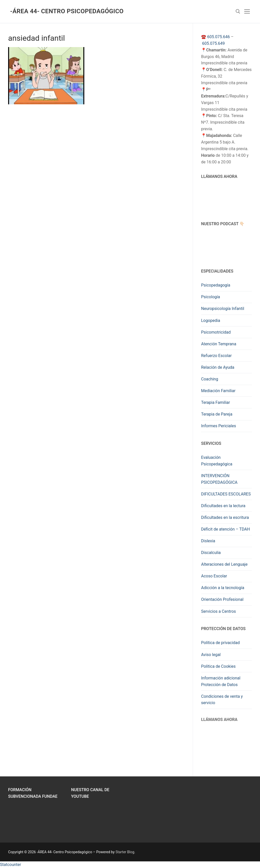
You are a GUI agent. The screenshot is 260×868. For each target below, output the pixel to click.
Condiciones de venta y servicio (222, 700)
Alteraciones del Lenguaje (224, 564)
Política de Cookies (218, 666)
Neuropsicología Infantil (223, 309)
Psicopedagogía (216, 285)
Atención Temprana (219, 344)
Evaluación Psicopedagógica (217, 461)
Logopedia (211, 321)
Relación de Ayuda (218, 367)
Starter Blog (125, 852)
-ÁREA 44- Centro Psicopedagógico (67, 11)
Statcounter (11, 865)
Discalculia (211, 553)
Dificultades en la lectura (223, 506)
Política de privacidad (220, 643)
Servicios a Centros (218, 611)
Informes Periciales (218, 426)
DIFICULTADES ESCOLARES (226, 494)
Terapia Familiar (216, 402)
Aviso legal (211, 655)
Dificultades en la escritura (225, 517)
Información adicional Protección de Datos (221, 681)
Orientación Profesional (222, 599)
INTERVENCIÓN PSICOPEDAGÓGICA (219, 479)
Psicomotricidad (216, 332)
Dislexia (208, 541)
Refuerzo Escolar (216, 356)
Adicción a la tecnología (223, 588)
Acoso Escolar (214, 576)
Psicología (210, 297)
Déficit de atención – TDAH (225, 529)
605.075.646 (218, 37)
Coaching (210, 379)
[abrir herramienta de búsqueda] (238, 11)
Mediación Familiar (218, 391)
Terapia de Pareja (217, 414)
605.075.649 (213, 43)
